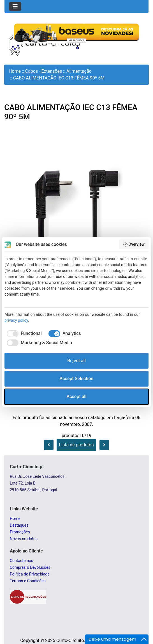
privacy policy (16, 320)
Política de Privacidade (30, 574)
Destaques (19, 525)
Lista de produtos (76, 445)
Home (15, 71)
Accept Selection (77, 379)
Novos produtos (24, 539)
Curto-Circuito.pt (73, 640)
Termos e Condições (28, 581)
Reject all (76, 361)
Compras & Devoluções (30, 567)
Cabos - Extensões (44, 71)
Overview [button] (134, 245)
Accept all (77, 397)
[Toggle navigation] (15, 6)
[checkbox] (23, 334)
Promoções (20, 532)
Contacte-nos (21, 561)
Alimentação (79, 71)
